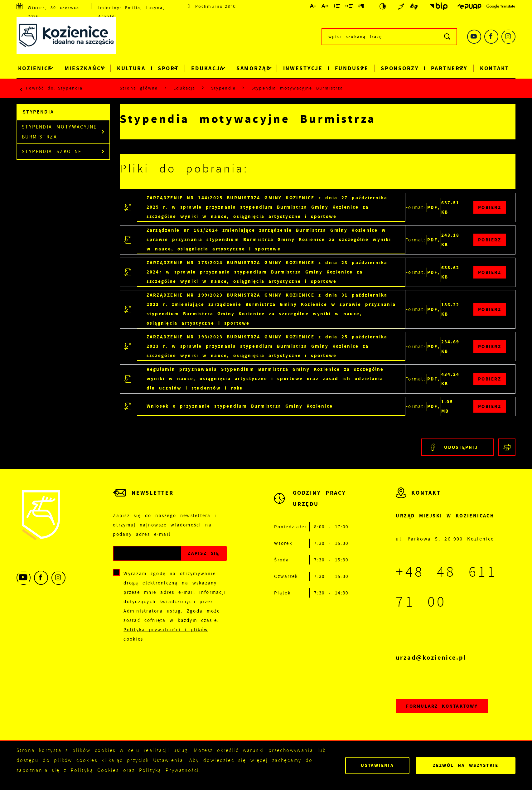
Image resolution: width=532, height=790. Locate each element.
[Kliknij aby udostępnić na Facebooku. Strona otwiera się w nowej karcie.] (457, 447)
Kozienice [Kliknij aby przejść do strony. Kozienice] (35, 68)
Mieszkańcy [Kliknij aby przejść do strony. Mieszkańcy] (85, 68)
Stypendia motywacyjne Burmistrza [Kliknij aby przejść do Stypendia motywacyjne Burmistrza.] (59, 132)
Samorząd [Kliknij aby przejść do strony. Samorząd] (254, 68)
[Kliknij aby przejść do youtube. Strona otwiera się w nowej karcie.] (474, 37)
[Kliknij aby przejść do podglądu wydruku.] (507, 447)
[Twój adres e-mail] (147, 553)
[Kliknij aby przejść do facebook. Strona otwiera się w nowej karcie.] (491, 37)
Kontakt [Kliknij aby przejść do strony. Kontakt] (495, 68)
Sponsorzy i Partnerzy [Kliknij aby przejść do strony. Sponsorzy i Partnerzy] (424, 68)
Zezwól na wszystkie (466, 765)
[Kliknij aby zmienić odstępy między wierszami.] (337, 7)
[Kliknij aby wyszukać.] (448, 37)
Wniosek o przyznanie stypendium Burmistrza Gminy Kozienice (240, 406)
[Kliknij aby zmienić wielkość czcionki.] (313, 7)
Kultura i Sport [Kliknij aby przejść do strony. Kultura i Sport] (148, 68)
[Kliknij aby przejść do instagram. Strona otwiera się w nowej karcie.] (508, 37)
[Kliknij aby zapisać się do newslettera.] (203, 553)
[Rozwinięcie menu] (311, 505)
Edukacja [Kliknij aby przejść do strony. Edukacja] (208, 68)
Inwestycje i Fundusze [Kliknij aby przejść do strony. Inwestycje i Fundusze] (326, 68)
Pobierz (490, 207)
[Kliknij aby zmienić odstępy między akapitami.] (361, 7)
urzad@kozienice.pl (431, 658)
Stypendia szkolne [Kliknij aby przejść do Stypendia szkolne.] (52, 152)
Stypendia (70, 88)
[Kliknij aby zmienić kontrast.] (383, 6)
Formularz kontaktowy (442, 706)
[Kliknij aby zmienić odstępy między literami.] (325, 7)
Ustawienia (377, 765)
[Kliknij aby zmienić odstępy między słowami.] (349, 7)
